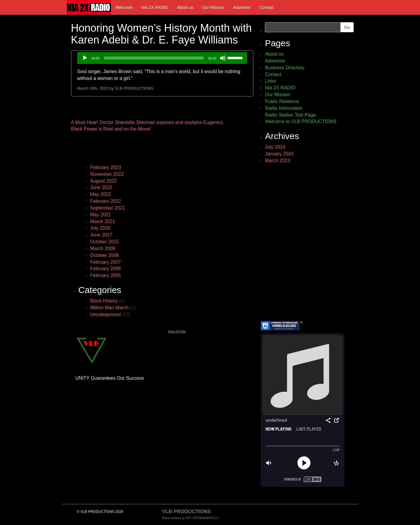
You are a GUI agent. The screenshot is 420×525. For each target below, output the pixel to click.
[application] (162, 58)
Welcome (124, 7)
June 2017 (101, 235)
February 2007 (106, 262)
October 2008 (105, 255)
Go (347, 27)
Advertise (242, 7)
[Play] (85, 58)
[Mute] (223, 58)
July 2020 (100, 228)
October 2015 (105, 242)
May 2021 (101, 215)
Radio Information (284, 108)
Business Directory (285, 68)
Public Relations (282, 101)
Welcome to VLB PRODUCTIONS (301, 121)
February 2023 (106, 167)
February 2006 (106, 269)
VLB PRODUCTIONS (134, 88)
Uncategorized (106, 314)
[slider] (154, 58)
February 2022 (106, 201)
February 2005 (106, 275)
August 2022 (104, 181)
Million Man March (110, 308)
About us (185, 7)
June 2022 (101, 187)
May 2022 (101, 194)
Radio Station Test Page (290, 115)
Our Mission (213, 7)
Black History (104, 301)
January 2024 (279, 154)
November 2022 (107, 174)
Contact (266, 7)
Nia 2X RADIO (155, 7)
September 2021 (108, 208)
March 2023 (277, 161)
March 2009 (103, 248)
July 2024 (275, 147)
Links (270, 81)
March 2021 (103, 222)
